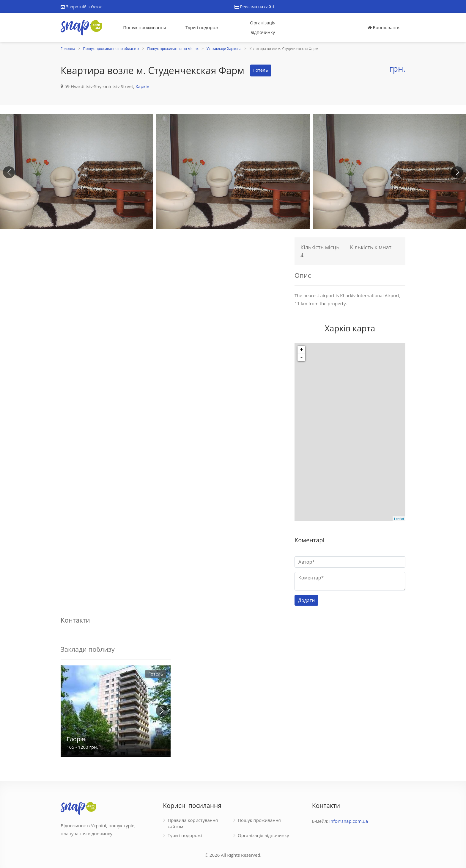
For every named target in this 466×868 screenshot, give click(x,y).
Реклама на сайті (254, 7)
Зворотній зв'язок (81, 7)
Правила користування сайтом (193, 823)
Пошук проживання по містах (173, 49)
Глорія (76, 739)
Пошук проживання (145, 27)
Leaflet (399, 519)
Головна (68, 49)
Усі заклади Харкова (224, 49)
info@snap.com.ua (349, 821)
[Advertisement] (172, 276)
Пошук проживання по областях (111, 49)
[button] (457, 172)
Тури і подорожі (203, 27)
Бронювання (384, 27)
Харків (142, 86)
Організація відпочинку (263, 27)
